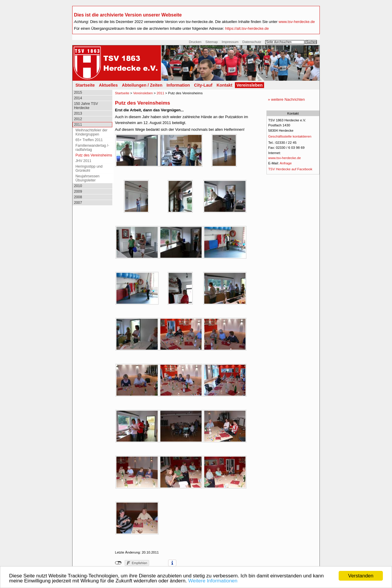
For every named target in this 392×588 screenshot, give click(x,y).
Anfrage (286, 163)
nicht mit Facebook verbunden (118, 563)
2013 (78, 113)
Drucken (195, 42)
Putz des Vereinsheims (94, 155)
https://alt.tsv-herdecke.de (247, 28)
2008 (78, 197)
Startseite (85, 85)
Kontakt (225, 85)
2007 (78, 203)
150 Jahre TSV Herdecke (86, 106)
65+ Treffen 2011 (89, 140)
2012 (78, 119)
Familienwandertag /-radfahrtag (92, 148)
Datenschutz (252, 42)
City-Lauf (203, 85)
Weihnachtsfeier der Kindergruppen (92, 132)
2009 (78, 191)
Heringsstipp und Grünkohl (89, 169)
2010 (78, 186)
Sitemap (212, 42)
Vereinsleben (249, 85)
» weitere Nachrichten (286, 99)
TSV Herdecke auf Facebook (290, 169)
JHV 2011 (83, 161)
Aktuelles (108, 85)
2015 (78, 93)
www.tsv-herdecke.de (297, 22)
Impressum (230, 42)
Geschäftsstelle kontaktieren (290, 136)
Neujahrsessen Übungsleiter (88, 178)
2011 (78, 125)
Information (178, 85)
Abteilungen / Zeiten (142, 85)
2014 (78, 98)
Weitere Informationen (213, 581)
